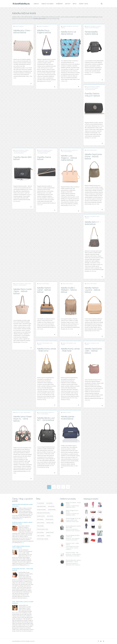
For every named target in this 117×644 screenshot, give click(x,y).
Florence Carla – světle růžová (72, 544)
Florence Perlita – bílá (72, 553)
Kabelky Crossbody (44, 26)
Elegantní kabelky (91, 87)
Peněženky (59, 4)
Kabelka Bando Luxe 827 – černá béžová (46, 419)
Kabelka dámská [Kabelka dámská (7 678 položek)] (41, 516)
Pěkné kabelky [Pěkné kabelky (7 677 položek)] (40, 526)
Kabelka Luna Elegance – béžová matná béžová (69, 158)
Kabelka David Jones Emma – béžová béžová (93, 156)
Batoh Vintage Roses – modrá (72, 511)
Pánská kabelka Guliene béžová (91, 33)
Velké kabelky (27, 412)
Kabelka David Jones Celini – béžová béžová (93, 351)
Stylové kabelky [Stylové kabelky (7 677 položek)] (41, 523)
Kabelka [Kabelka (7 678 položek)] (48, 536)
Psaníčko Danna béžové (44, 158)
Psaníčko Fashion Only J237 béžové (92, 95)
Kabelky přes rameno (91, 150)
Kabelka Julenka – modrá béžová (68, 418)
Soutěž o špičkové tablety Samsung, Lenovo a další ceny (21, 547)
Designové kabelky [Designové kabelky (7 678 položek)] (41, 510)
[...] (22, 519)
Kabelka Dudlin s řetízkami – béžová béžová (69, 290)
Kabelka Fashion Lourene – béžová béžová (92, 290)
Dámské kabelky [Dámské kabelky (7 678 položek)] (52, 510)
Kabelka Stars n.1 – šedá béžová (93, 223)
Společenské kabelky (90, 90)
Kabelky (36, 4)
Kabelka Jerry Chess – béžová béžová (22, 31)
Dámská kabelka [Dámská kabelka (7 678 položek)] (49, 519)
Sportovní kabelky (94, 28)
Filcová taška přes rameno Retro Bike (73, 527)
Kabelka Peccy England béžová (44, 31)
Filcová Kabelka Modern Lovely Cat (73, 536)
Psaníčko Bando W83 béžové (22, 158)
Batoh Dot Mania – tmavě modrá (73, 503)
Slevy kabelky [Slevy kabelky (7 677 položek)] (50, 516)
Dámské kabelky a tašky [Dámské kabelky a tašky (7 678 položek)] (42, 529)
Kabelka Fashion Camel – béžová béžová (44, 290)
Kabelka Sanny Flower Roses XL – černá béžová (23, 419)
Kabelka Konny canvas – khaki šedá (70, 350)
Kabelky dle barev (47, 4)
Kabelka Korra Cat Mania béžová (68, 33)
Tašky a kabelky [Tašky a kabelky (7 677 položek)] (41, 536)
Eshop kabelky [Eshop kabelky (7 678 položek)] (40, 532)
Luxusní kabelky (22, 285)
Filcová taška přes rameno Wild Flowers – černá (73, 561)
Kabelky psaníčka (19, 26)
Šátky (74, 4)
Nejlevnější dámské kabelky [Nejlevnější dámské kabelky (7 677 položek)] (43, 513)
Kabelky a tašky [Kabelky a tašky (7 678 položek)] (50, 523)
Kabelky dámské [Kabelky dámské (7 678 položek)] (50, 532)
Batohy (67, 4)
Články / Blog (83, 4)
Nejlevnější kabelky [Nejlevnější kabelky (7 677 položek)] (41, 506)
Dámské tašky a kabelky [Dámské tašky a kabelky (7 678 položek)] (42, 539)
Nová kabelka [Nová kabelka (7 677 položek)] (51, 506)
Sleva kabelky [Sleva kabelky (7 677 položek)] (49, 503)
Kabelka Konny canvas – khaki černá (47, 350)
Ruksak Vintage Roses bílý (73, 518)
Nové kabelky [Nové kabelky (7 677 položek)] (40, 519)
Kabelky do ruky (19, 412)
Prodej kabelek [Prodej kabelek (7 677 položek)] (41, 503)
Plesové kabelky (94, 88)
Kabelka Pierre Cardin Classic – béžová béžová (23, 291)
